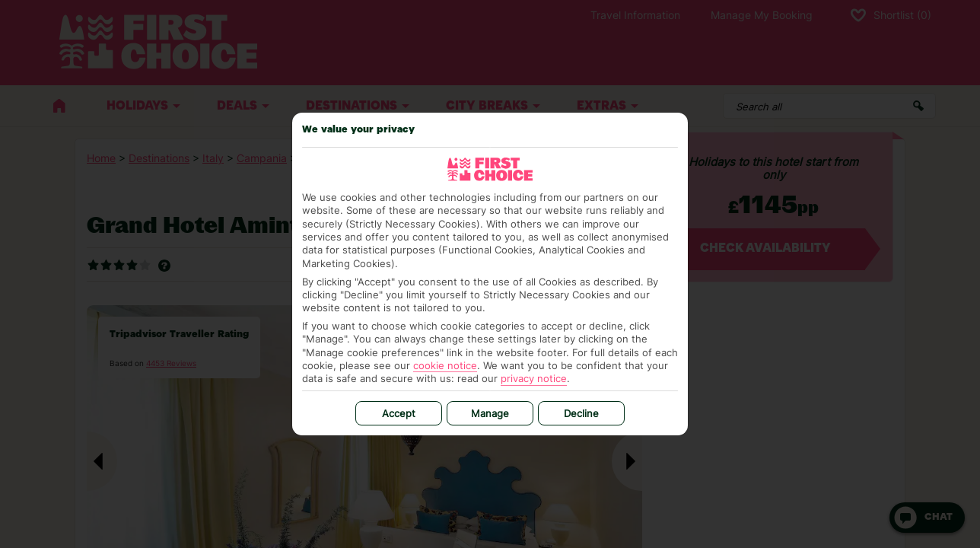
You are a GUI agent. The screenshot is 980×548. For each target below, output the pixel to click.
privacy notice (534, 378)
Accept (399, 413)
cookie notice (445, 365)
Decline (581, 413)
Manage (490, 413)
